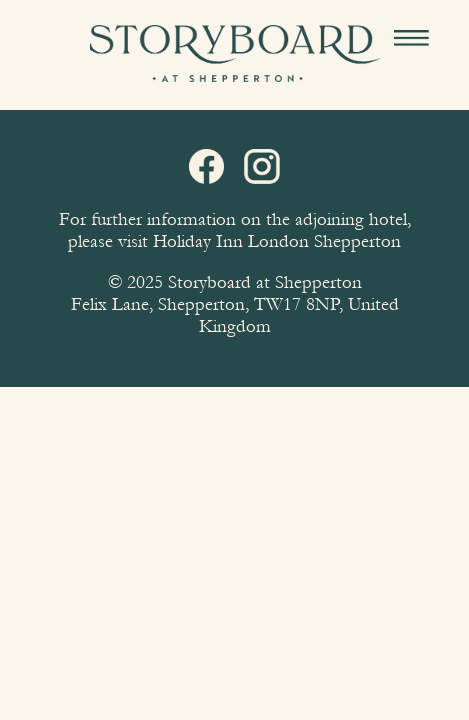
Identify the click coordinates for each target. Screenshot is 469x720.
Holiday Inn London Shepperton (277, 241)
